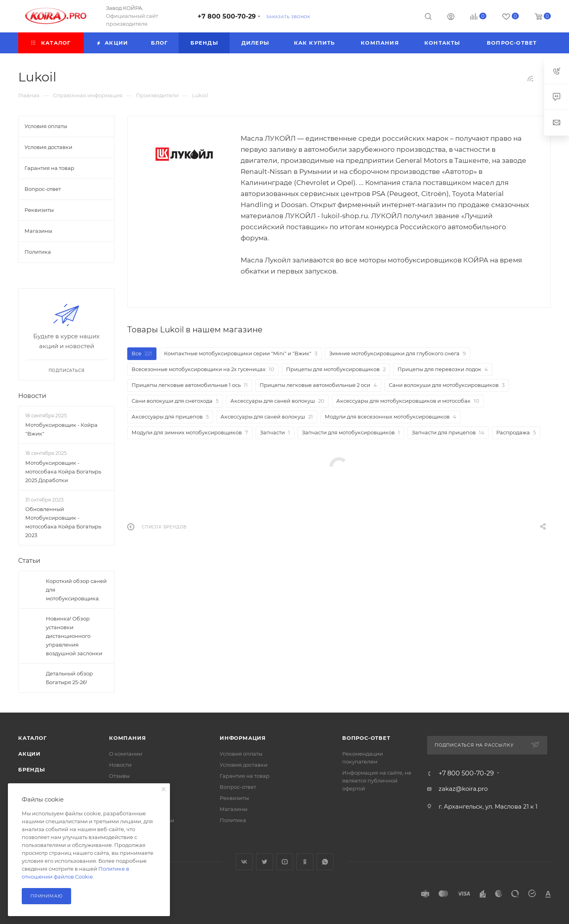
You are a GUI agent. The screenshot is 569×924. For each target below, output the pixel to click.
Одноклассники (305, 862)
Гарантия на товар (245, 776)
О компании (126, 754)
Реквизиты (234, 798)
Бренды (32, 769)
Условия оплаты (241, 754)
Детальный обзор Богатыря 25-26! (69, 678)
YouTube (285, 862)
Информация (243, 738)
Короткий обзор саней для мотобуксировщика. (76, 590)
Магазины (234, 809)
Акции (29, 754)
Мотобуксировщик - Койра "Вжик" (61, 429)
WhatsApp (325, 862)
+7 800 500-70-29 (227, 16)
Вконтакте (244, 862)
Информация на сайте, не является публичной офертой (377, 781)
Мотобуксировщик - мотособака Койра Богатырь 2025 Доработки (63, 471)
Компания (127, 738)
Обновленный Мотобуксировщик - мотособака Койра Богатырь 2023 (63, 522)
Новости (32, 396)
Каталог (33, 738)
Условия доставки (244, 765)
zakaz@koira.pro (463, 789)
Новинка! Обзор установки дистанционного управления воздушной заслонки (74, 636)
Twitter (265, 862)
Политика (233, 820)
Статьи (29, 561)
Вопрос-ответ (238, 787)
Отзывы (119, 776)
